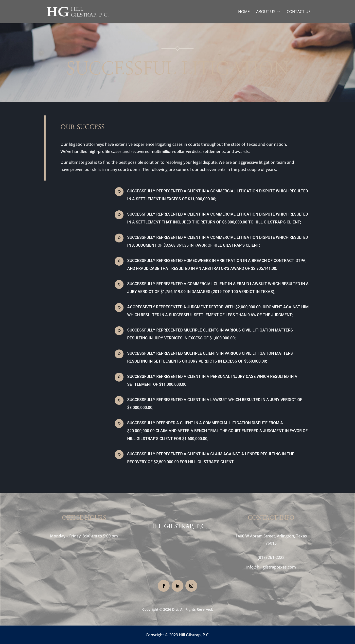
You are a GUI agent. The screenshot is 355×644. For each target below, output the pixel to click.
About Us (266, 12)
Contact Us (299, 12)
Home (244, 12)
